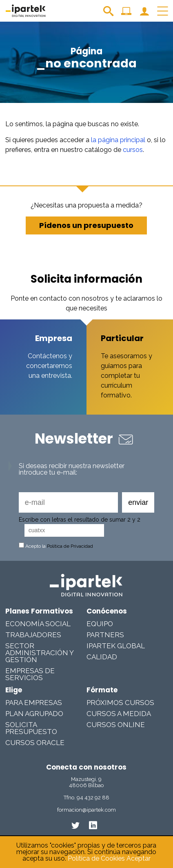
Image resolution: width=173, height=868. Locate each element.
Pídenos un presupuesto (86, 225)
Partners (105, 635)
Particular (122, 338)
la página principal (118, 140)
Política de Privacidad (70, 546)
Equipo (100, 624)
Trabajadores (33, 635)
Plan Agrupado (34, 714)
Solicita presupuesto (31, 728)
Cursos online (116, 725)
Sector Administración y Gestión (39, 653)
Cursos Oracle (35, 743)
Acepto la (56, 546)
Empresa (54, 338)
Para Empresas (34, 703)
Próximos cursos (120, 703)
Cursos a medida (119, 714)
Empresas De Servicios (30, 674)
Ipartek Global (116, 646)
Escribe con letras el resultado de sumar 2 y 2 (80, 520)
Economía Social (38, 624)
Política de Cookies (96, 858)
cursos (133, 150)
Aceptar (139, 858)
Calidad (102, 657)
